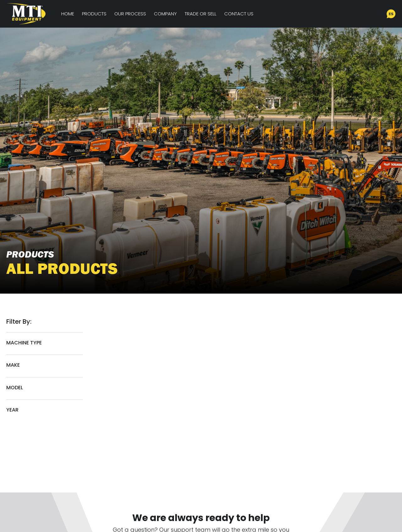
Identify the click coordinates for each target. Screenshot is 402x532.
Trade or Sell (201, 14)
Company (165, 14)
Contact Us (239, 14)
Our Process (130, 14)
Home (68, 14)
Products (94, 14)
